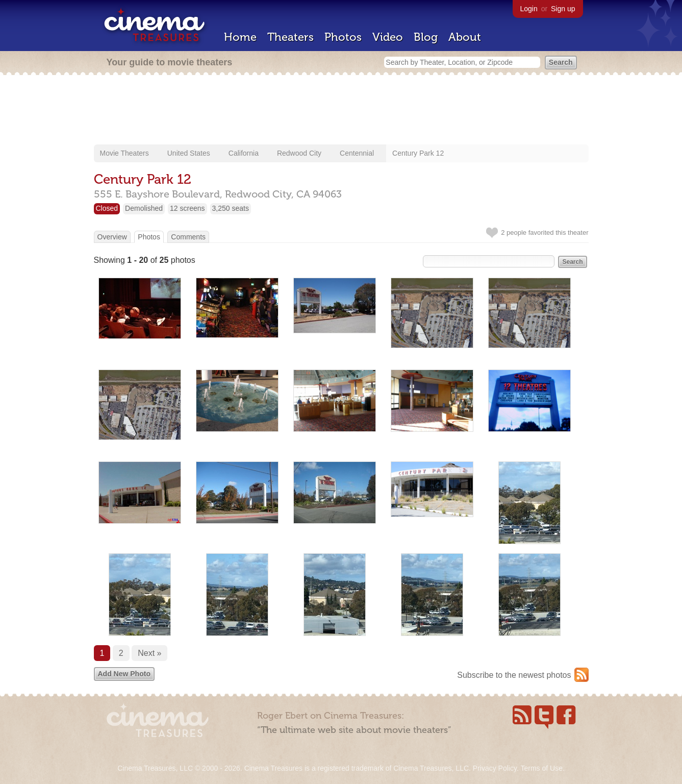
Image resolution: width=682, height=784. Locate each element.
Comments (188, 237)
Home (240, 37)
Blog (426, 37)
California (244, 153)
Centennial (357, 153)
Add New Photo (124, 674)
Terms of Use (541, 768)
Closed (107, 208)
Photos (343, 37)
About (465, 37)
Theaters (291, 37)
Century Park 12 (418, 153)
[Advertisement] (341, 111)
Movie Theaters (124, 153)
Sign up (563, 9)
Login (529, 9)
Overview (112, 237)
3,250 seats (231, 208)
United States (189, 153)
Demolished (144, 208)
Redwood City (299, 153)
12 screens (187, 208)
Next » (149, 653)
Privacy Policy (495, 768)
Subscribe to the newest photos (514, 675)
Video (388, 37)
